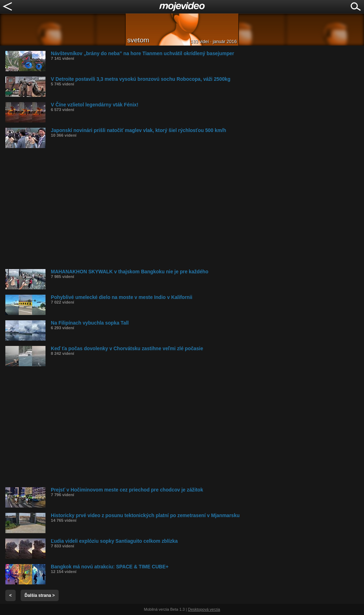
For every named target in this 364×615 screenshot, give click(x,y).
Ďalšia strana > (40, 595)
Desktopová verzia (204, 609)
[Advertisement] (185, 209)
